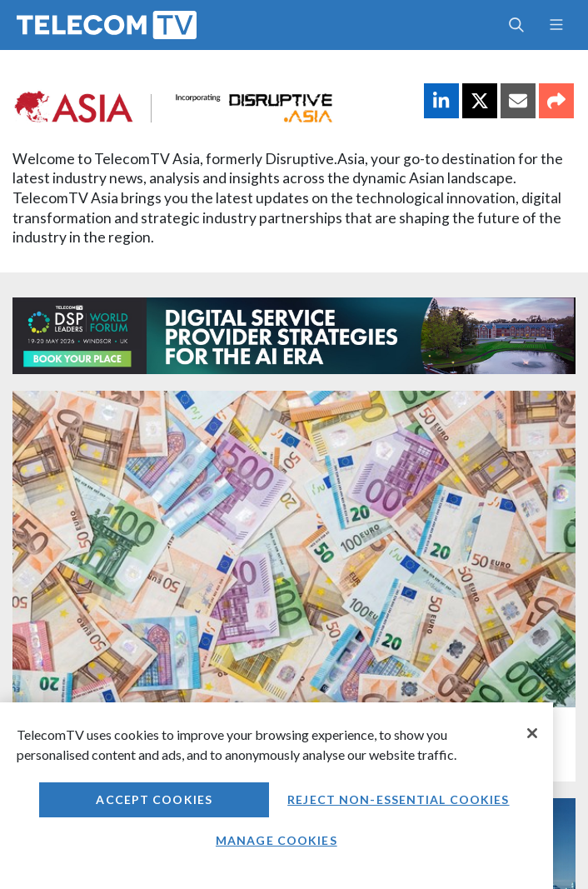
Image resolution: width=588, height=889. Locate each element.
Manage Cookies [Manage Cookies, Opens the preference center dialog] (277, 840)
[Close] (532, 733)
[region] (277, 796)
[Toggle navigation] (556, 25)
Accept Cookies (154, 799)
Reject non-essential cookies (398, 799)
